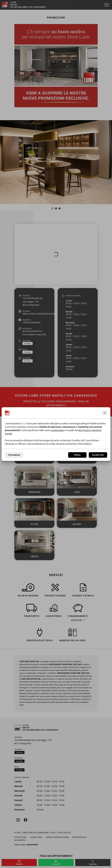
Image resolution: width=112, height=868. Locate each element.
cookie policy (58, 430)
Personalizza (14, 455)
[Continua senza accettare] (105, 413)
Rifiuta (77, 455)
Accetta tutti (98, 455)
